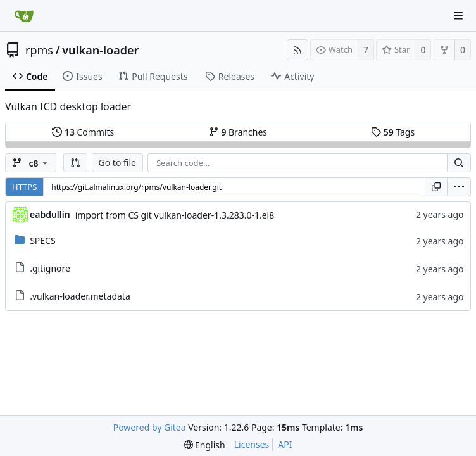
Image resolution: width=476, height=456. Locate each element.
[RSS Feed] (297, 50)
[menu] (459, 187)
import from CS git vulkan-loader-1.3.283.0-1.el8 (175, 215)
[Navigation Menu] (458, 16)
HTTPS (24, 187)
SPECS (42, 240)
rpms (39, 50)
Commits (83, 132)
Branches (238, 132)
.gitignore (50, 268)
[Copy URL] (436, 187)
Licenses (252, 444)
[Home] (24, 16)
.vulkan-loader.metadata (80, 296)
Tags (393, 132)
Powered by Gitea (150, 427)
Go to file (117, 162)
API (285, 444)
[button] (75, 163)
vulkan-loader (100, 50)
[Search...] (459, 163)
